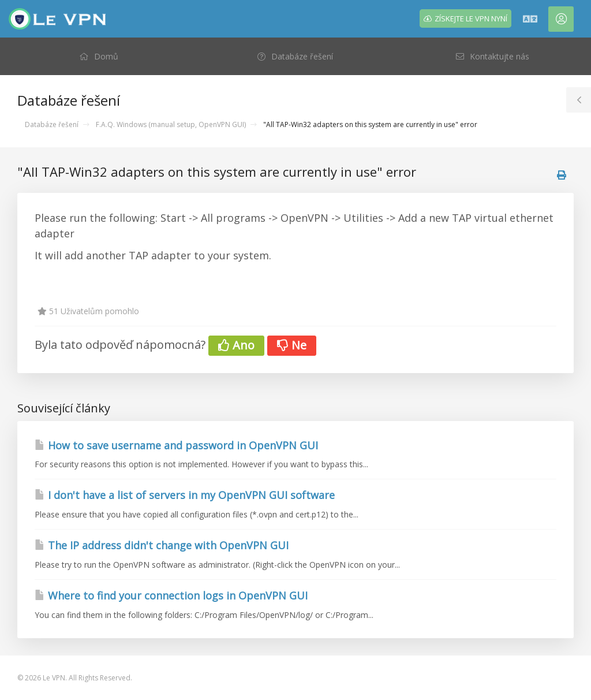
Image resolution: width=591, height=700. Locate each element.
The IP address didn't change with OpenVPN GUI (162, 545)
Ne (292, 345)
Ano (236, 345)
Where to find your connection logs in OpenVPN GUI (171, 595)
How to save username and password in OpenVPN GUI (176, 445)
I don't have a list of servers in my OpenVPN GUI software (185, 495)
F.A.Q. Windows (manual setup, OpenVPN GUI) (171, 124)
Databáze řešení (52, 124)
